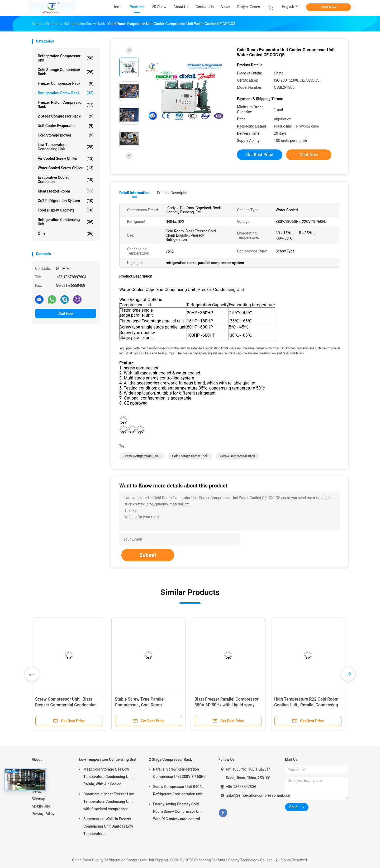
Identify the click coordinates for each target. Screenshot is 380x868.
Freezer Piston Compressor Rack (66, 105)
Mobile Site (41, 806)
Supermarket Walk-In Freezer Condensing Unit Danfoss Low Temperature (108, 826)
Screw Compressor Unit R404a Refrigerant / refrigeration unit (178, 790)
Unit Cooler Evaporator (66, 126)
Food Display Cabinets (66, 210)
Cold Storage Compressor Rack (66, 72)
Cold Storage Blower (66, 135)
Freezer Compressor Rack (66, 83)
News (36, 791)
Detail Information (134, 193)
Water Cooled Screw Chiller (66, 168)
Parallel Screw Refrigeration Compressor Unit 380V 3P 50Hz (179, 773)
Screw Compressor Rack (238, 456)
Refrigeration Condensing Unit (66, 222)
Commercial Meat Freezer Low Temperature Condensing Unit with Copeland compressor (109, 801)
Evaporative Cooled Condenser (66, 180)
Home (37, 769)
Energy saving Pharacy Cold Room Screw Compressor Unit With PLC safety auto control (178, 811)
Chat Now (329, 7)
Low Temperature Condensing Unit (66, 147)
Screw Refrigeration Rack (142, 456)
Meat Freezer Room (66, 191)
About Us (39, 784)
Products (39, 777)
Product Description (173, 193)
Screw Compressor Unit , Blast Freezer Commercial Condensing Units (66, 705)
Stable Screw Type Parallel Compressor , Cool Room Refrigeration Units (140, 705)
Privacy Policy (43, 814)
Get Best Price (260, 155)
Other (66, 233)
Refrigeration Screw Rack (66, 93)
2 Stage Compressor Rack (66, 116)
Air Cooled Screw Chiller (66, 158)
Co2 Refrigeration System (66, 201)
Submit (148, 555)
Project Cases (249, 7)
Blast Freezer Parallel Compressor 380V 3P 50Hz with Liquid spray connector (227, 705)
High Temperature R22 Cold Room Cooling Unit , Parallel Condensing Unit (306, 705)
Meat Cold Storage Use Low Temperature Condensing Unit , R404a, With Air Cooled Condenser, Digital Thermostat (109, 777)
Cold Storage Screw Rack (190, 456)
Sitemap (38, 799)
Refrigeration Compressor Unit (66, 58)
